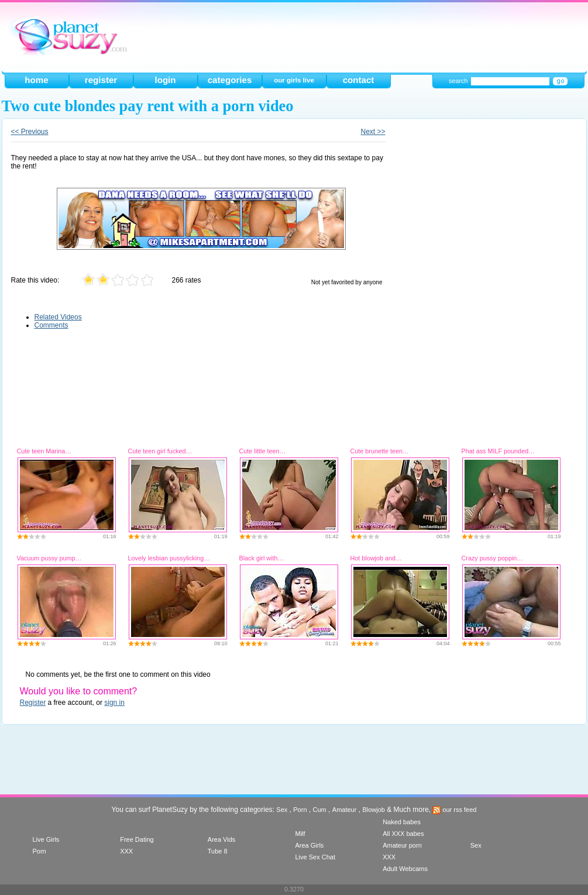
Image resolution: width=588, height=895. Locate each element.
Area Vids (222, 839)
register (101, 80)
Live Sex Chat (315, 857)
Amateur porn (402, 845)
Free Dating (137, 839)
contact (359, 80)
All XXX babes (403, 834)
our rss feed (454, 810)
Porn (300, 810)
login (165, 80)
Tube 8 (218, 851)
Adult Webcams (405, 869)
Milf (300, 834)
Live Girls (46, 839)
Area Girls (309, 845)
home (36, 80)
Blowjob (374, 810)
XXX (126, 851)
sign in (114, 703)
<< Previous (30, 132)
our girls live (294, 80)
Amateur (345, 810)
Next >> (373, 132)
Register (33, 703)
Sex (282, 810)
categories (230, 80)
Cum (320, 810)
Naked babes (402, 822)
